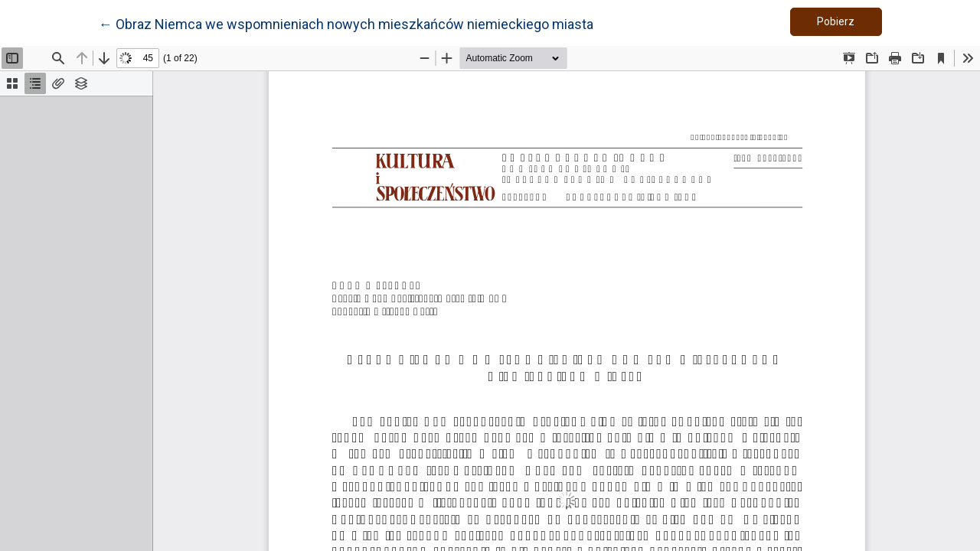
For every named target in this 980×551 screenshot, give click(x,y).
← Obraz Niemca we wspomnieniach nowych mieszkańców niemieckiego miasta (346, 23)
